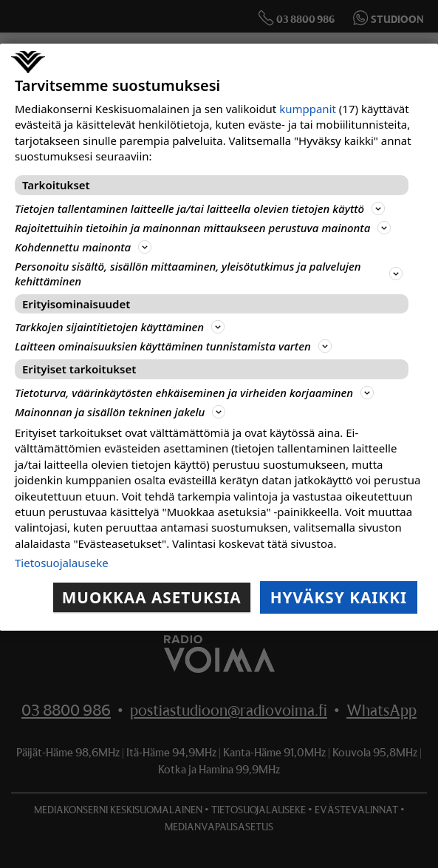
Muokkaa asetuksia (152, 597)
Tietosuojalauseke (62, 563)
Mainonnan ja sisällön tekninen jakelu (120, 412)
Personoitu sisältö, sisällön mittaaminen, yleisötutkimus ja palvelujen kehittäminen (209, 274)
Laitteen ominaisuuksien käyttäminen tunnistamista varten (173, 346)
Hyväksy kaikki (339, 597)
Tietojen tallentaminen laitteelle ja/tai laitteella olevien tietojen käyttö (200, 208)
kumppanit (308, 109)
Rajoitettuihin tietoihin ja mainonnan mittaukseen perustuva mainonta (203, 228)
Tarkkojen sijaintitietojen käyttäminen (120, 327)
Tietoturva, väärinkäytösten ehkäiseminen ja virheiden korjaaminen (194, 393)
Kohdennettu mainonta (83, 247)
